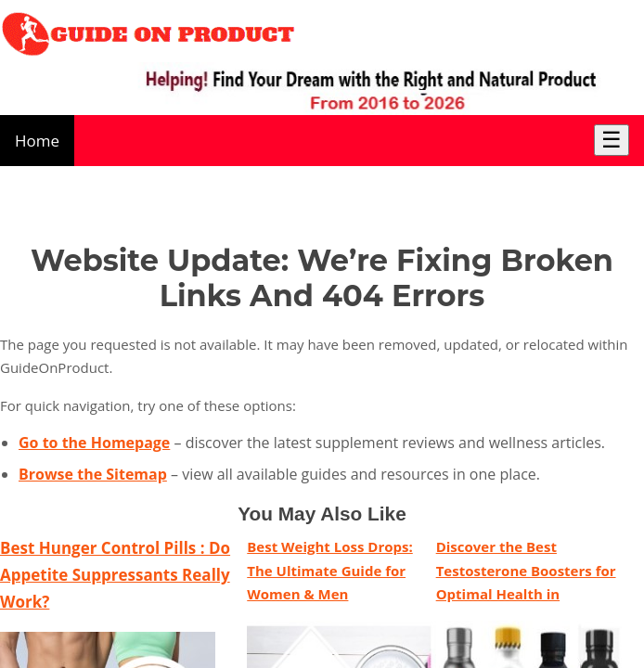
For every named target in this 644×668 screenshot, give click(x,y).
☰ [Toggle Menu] (612, 140)
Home (37, 141)
